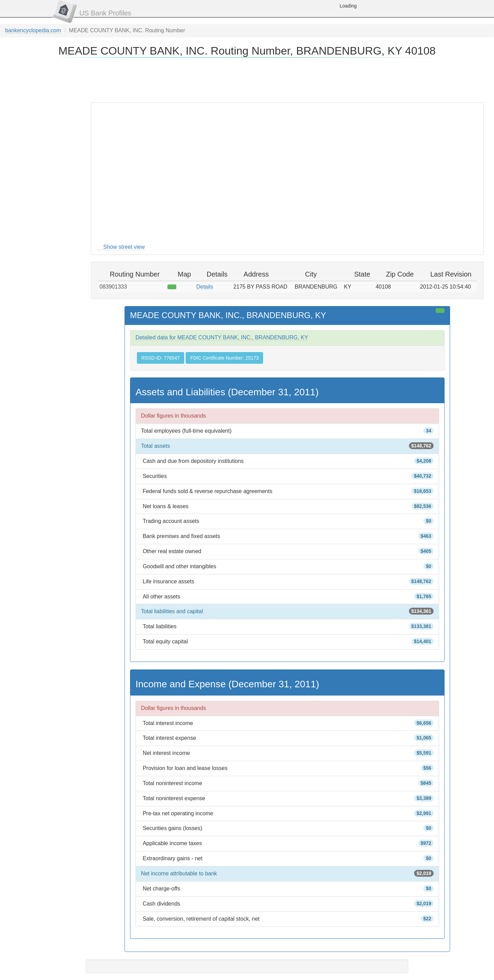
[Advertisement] (247, 79)
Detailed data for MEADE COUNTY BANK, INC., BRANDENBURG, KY (222, 337)
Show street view (124, 247)
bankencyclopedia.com (33, 30)
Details (205, 287)
